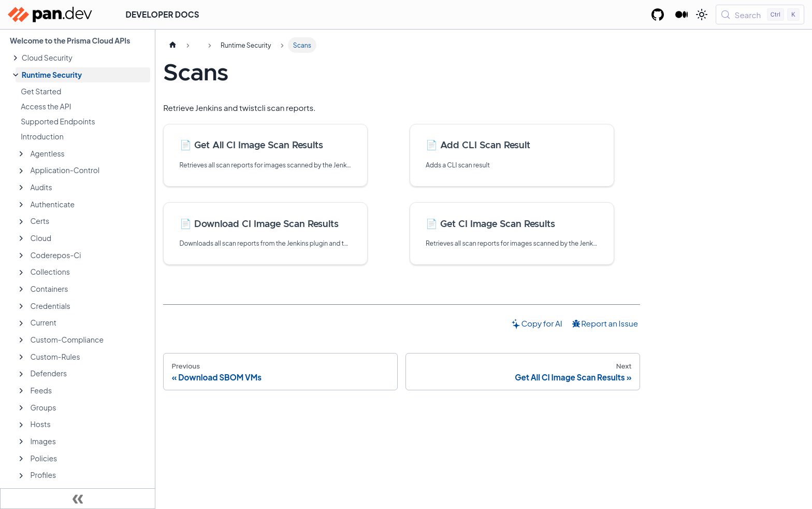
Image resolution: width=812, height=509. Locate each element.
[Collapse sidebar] (78, 499)
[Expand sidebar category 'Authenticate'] (21, 205)
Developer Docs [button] (163, 14)
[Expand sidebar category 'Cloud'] (21, 238)
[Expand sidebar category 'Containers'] (21, 289)
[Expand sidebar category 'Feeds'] (21, 391)
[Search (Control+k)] (760, 15)
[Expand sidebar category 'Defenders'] (21, 374)
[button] (83, 58)
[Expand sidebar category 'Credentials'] (21, 306)
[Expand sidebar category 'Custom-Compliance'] (21, 340)
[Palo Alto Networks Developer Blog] (682, 15)
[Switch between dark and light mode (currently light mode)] (702, 15)
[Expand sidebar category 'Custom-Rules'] (21, 357)
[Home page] (172, 45)
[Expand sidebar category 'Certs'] (21, 222)
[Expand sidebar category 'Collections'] (21, 273)
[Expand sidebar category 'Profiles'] (21, 476)
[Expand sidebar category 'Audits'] (21, 188)
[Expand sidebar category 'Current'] (21, 323)
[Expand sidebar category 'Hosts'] (21, 425)
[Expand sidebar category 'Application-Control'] (21, 171)
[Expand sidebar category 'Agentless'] (21, 154)
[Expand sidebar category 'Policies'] (21, 459)
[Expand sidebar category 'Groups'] (21, 408)
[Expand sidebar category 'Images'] (21, 442)
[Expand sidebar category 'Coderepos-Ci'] (21, 256)
